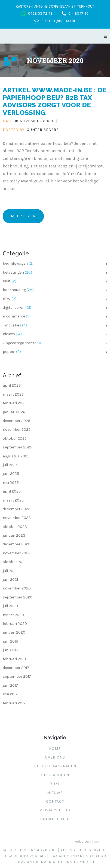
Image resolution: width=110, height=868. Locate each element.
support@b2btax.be (59, 21)
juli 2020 (10, 606)
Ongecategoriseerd (20, 343)
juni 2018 (10, 650)
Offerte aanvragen (55, 766)
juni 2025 (11, 474)
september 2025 (17, 447)
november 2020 (17, 588)
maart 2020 (13, 615)
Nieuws (55, 793)
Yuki (55, 784)
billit (7, 281)
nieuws (9, 334)
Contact (55, 801)
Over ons (55, 757)
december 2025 (16, 421)
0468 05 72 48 (40, 13)
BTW (7, 299)
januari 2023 (14, 535)
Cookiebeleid (55, 819)
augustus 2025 (16, 456)
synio (94, 841)
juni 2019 (10, 641)
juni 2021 (10, 580)
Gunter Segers (43, 130)
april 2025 (12, 491)
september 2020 (18, 597)
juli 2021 (10, 571)
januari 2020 (14, 632)
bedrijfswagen (15, 263)
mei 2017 (10, 694)
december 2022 (16, 544)
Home (55, 749)
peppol (9, 352)
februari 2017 (14, 703)
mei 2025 (11, 483)
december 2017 (16, 668)
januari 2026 (14, 412)
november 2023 (17, 518)
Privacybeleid (55, 810)
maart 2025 (13, 500)
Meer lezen (23, 216)
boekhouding (14, 290)
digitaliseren (14, 308)
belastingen (13, 272)
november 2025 (17, 430)
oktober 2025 (15, 438)
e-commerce (14, 316)
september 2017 (17, 676)
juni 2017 (10, 685)
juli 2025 (10, 465)
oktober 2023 (15, 527)
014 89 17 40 (78, 13)
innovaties (12, 325)
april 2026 (12, 385)
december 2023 (17, 509)
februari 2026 (15, 403)
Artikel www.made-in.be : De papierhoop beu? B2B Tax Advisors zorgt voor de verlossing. (55, 101)
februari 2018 (14, 659)
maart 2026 (13, 394)
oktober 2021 (14, 562)
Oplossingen (55, 775)
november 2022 (17, 553)
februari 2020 (15, 624)
